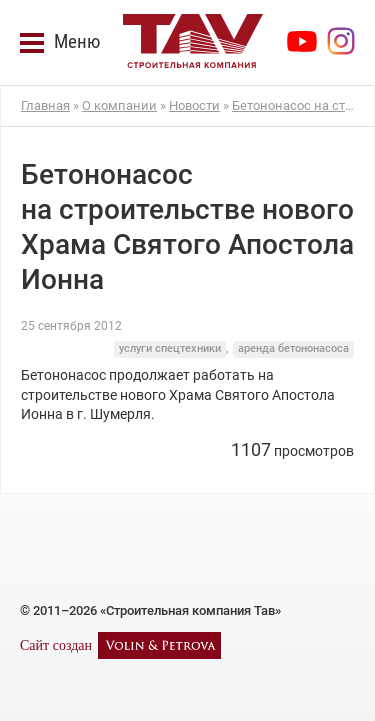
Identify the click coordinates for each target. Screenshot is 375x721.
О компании (119, 105)
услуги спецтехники (170, 348)
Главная (45, 105)
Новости (194, 105)
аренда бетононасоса (293, 348)
